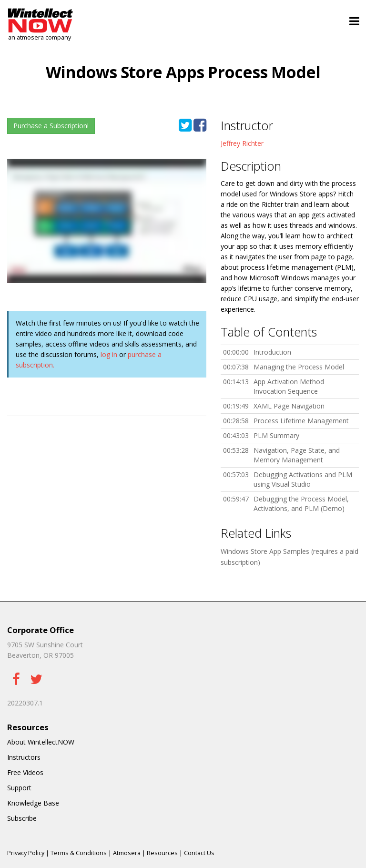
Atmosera (127, 853)
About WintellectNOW (41, 742)
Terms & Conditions (79, 853)
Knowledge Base (33, 803)
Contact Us (199, 853)
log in (109, 354)
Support (19, 788)
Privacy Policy (26, 853)
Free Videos (25, 772)
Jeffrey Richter (242, 143)
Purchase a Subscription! (51, 126)
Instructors (24, 757)
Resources (162, 853)
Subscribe (22, 818)
